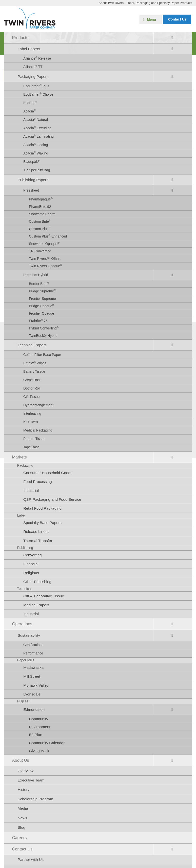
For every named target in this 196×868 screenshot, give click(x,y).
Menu (151, 20)
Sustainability (29, 635)
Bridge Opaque (41, 306)
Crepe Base (32, 380)
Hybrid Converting (44, 328)
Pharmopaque (41, 199)
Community (39, 719)
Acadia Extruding (37, 128)
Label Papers (29, 49)
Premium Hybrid (36, 275)
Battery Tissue (34, 371)
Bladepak (31, 161)
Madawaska (33, 667)
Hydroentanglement (38, 405)
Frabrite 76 (38, 321)
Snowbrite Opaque (44, 243)
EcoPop (30, 103)
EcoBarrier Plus (36, 86)
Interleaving (32, 413)
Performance (33, 653)
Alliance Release (37, 58)
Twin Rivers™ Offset (45, 259)
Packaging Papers (33, 76)
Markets (20, 457)
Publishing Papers (33, 180)
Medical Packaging (38, 430)
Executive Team (31, 780)
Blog (22, 827)
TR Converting (40, 251)
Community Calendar (47, 743)
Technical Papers (32, 345)
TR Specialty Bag (37, 170)
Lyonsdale (32, 694)
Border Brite (39, 283)
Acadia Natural (36, 119)
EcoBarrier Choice (38, 94)
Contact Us (22, 849)
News (22, 818)
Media (23, 808)
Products (20, 38)
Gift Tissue (31, 397)
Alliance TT (33, 66)
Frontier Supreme (42, 299)
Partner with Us (31, 859)
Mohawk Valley (36, 685)
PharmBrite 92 (40, 207)
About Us (21, 760)
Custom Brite (40, 221)
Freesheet (31, 190)
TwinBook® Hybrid (43, 336)
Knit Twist (31, 422)
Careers (20, 838)
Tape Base (31, 447)
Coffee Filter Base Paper (42, 355)
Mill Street (32, 676)
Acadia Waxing (36, 153)
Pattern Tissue (34, 439)
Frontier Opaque (41, 313)
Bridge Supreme (42, 291)
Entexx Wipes (35, 363)
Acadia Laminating (38, 136)
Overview (26, 771)
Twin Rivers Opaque (45, 266)
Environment (39, 727)
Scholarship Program (36, 799)
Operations (22, 624)
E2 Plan (36, 735)
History (24, 790)
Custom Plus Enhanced (48, 236)
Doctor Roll (32, 388)
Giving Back (39, 751)
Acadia (29, 111)
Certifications (33, 645)
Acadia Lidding (36, 145)
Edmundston (34, 709)
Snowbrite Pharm (42, 214)
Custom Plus (40, 229)
